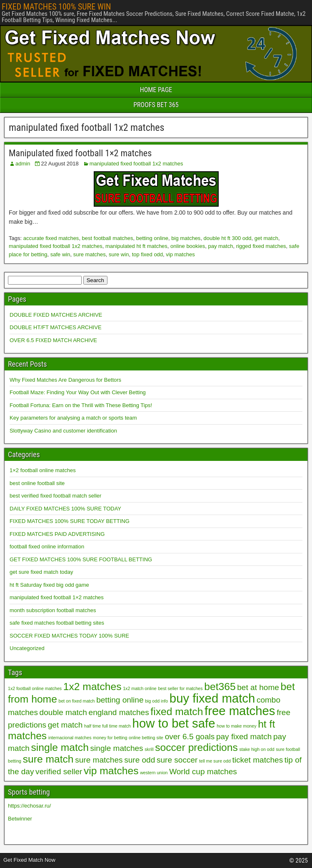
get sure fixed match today (41, 572)
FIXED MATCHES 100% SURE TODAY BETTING (70, 521)
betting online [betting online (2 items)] (120, 700)
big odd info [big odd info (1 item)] (156, 701)
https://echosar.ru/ (29, 806)
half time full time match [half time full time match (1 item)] (107, 726)
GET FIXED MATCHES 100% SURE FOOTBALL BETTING (81, 559)
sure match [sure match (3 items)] (48, 759)
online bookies (188, 246)
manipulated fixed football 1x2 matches (136, 164)
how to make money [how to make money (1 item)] (236, 726)
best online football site (37, 483)
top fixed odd (147, 254)
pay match (220, 246)
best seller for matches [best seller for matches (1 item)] (180, 688)
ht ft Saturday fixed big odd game (49, 585)
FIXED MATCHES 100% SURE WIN (56, 7)
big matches (186, 238)
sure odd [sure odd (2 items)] (140, 760)
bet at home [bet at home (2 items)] (258, 687)
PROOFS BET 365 (156, 105)
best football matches (108, 238)
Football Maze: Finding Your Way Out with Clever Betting (78, 392)
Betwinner (20, 819)
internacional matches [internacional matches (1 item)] (70, 738)
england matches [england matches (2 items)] (119, 712)
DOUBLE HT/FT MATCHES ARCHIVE (56, 327)
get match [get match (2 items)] (65, 725)
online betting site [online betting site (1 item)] (146, 738)
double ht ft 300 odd (228, 238)
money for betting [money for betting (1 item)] (110, 738)
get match (266, 238)
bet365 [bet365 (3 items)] (220, 687)
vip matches (180, 254)
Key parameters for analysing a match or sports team (73, 418)
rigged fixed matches (261, 246)
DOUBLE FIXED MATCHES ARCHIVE (56, 315)
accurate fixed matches (51, 238)
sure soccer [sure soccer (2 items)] (177, 760)
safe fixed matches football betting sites (57, 623)
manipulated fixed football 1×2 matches (57, 597)
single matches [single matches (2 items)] (117, 748)
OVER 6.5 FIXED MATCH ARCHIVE (53, 340)
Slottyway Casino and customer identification (63, 431)
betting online (152, 238)
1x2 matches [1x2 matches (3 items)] (92, 687)
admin (23, 164)
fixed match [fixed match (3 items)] (177, 712)
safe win (60, 254)
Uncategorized (27, 648)
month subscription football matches (53, 610)
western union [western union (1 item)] (154, 773)
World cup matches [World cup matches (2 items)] (203, 772)
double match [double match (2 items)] (63, 712)
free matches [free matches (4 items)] (240, 711)
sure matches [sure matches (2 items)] (99, 760)
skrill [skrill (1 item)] (149, 749)
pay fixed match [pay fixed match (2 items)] (244, 737)
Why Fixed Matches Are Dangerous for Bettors (65, 380)
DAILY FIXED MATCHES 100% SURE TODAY (65, 509)
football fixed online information (47, 547)
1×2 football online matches (43, 470)
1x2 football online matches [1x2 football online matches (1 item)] (35, 688)
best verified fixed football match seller (55, 496)
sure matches (90, 254)
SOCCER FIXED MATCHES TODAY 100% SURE (69, 636)
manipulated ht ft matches (136, 246)
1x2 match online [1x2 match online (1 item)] (140, 688)
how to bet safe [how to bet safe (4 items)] (174, 723)
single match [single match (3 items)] (60, 747)
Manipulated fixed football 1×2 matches (80, 153)
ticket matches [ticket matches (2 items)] (257, 760)
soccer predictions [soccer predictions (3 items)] (196, 747)
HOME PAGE (156, 90)
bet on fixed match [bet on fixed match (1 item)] (76, 701)
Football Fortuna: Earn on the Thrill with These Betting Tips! (81, 405)
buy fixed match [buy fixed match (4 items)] (212, 698)
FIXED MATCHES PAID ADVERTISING (57, 534)
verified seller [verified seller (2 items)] (59, 772)
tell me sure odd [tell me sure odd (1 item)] (215, 761)
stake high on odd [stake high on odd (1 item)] (257, 749)
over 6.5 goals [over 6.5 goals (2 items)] (190, 737)
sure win (119, 254)
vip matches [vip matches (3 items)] (111, 771)
